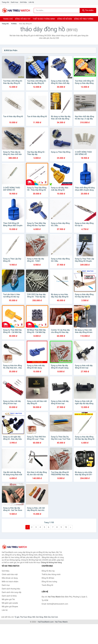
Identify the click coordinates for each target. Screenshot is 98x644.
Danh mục (15, 2)
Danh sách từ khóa (9, 596)
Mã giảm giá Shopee (10, 607)
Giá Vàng (40, 617)
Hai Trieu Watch (61, 622)
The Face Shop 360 (27, 617)
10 (66, 527)
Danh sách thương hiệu (11, 589)
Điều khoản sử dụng (10, 578)
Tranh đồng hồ (47, 585)
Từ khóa (14, 24)
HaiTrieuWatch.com (46, 622)
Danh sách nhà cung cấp (12, 592)
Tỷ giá (17, 617)
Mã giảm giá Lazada (10, 603)
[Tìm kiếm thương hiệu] (57, 10)
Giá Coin (55, 617)
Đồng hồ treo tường (84, 19)
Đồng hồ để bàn (65, 19)
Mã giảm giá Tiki (8, 599)
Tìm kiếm (88, 10)
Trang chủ (5, 2)
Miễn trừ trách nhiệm (10, 582)
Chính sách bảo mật (10, 574)
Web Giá (47, 617)
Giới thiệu (23, 2)
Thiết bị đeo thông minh (44, 19)
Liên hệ (31, 2)
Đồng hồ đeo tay (23, 19)
